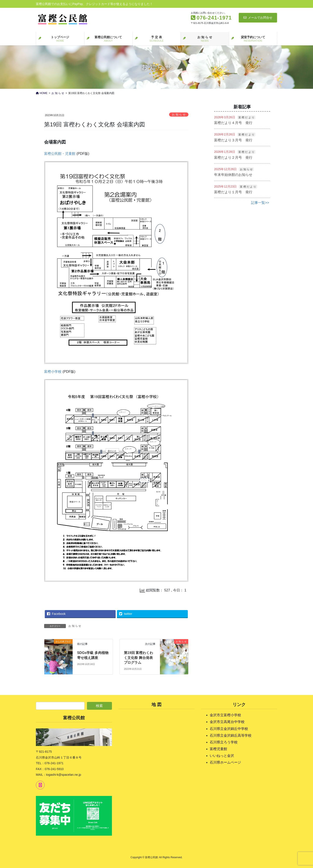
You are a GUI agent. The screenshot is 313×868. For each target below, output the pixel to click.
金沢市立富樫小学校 (225, 715)
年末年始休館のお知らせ (233, 175)
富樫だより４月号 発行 (233, 123)
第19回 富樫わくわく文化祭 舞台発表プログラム (138, 658)
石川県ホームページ (225, 762)
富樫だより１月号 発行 (233, 192)
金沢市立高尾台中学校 (227, 722)
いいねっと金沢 (222, 756)
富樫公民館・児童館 (60, 154)
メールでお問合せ (258, 18)
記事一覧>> (260, 203)
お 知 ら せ (179, 115)
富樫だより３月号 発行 (233, 140)
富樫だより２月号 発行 (233, 158)
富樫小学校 (53, 372)
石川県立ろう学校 (224, 742)
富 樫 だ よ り (246, 117)
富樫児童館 (218, 749)
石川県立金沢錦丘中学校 (229, 729)
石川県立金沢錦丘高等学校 (231, 735)
